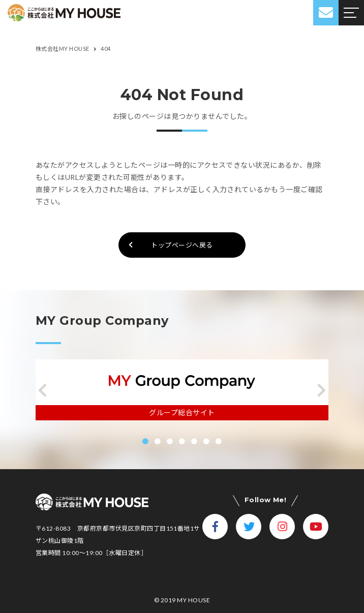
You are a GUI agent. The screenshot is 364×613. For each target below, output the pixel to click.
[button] (42, 390)
